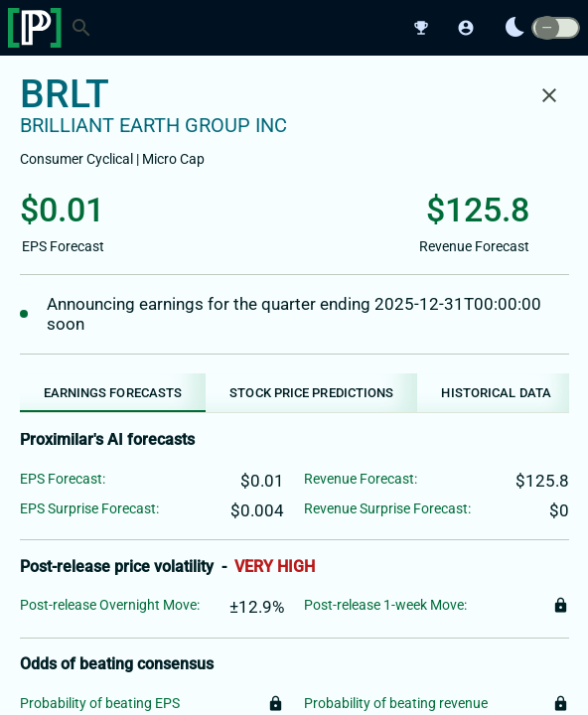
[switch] (556, 28)
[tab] (113, 393)
